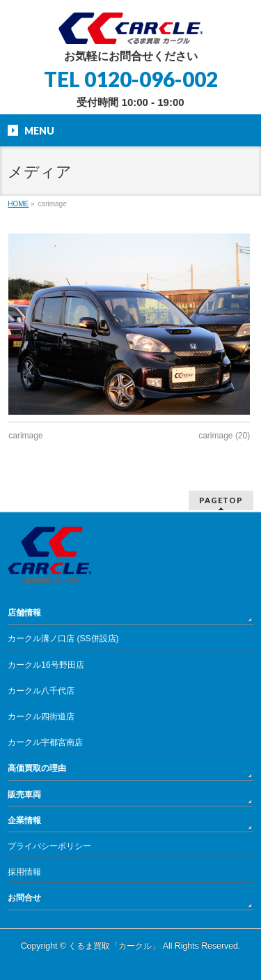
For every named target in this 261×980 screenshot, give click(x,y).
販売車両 (24, 795)
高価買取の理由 (37, 768)
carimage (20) (224, 436)
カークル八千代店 (41, 691)
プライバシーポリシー (49, 846)
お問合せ (24, 898)
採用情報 (24, 872)
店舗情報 (24, 613)
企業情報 (24, 820)
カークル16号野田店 (46, 665)
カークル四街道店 (41, 717)
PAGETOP (221, 500)
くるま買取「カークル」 (114, 946)
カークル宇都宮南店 (45, 742)
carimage (25, 436)
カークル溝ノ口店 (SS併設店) (63, 638)
